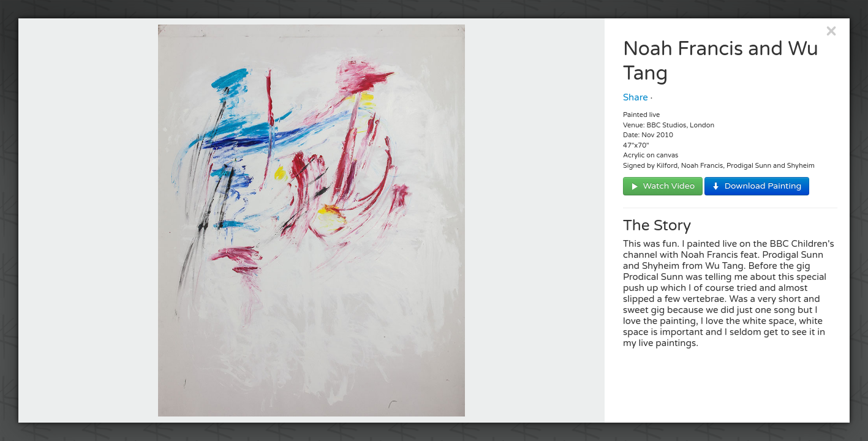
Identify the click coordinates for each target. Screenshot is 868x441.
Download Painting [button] (762, 186)
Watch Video (668, 186)
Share (636, 97)
